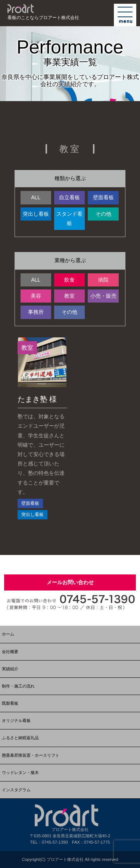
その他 (103, 214)
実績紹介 (10, 669)
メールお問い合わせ (70, 582)
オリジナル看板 (16, 720)
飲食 (69, 280)
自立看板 (69, 197)
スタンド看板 (69, 218)
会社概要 (10, 652)
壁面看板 (103, 197)
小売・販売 (103, 296)
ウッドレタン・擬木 (20, 773)
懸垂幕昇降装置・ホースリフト (31, 755)
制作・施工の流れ (18, 686)
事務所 (36, 312)
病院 (103, 280)
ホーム (8, 634)
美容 (36, 296)
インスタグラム (16, 790)
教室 (69, 296)
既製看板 (10, 703)
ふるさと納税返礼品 (20, 738)
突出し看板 (36, 214)
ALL (36, 197)
